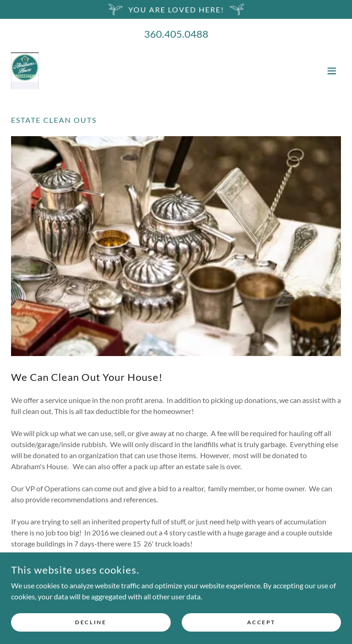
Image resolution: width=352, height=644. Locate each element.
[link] (25, 71)
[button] (332, 71)
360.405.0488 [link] (176, 34)
